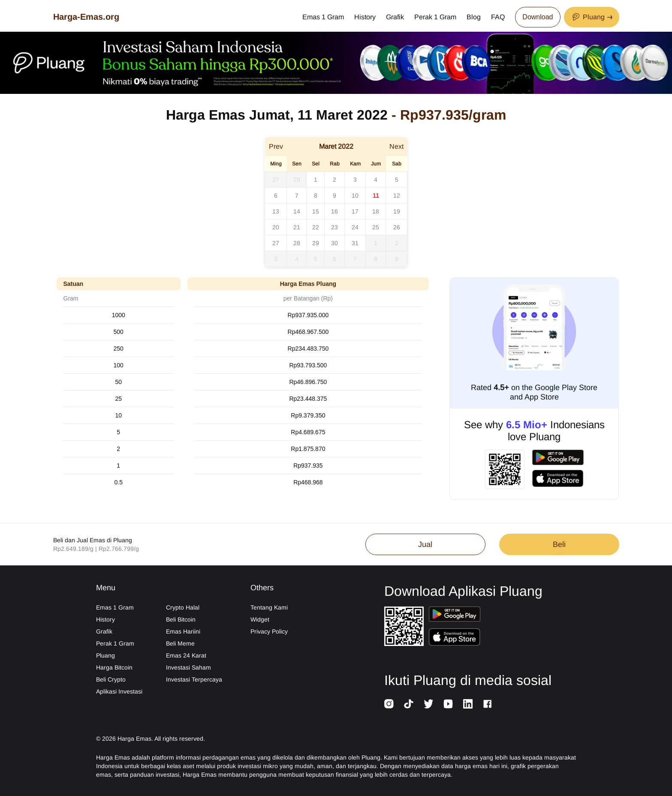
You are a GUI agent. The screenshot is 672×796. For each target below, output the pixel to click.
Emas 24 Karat (186, 655)
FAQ (498, 17)
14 (297, 211)
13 (276, 211)
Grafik (395, 17)
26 (397, 227)
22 (316, 227)
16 (334, 211)
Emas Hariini (183, 631)
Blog (474, 17)
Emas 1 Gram (323, 17)
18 (376, 211)
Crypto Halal (183, 607)
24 (355, 227)
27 (276, 180)
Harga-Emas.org (86, 17)
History (365, 17)
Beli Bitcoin (181, 619)
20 (276, 227)
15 (316, 211)
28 (297, 180)
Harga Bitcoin (114, 667)
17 (355, 211)
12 (397, 195)
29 (316, 243)
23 (334, 227)
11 (376, 195)
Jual (425, 544)
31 (355, 243)
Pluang (105, 655)
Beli (559, 544)
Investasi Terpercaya (194, 679)
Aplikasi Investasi (119, 691)
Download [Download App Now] (538, 17)
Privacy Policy (269, 631)
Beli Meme (180, 643)
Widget (260, 619)
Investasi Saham (188, 667)
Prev (276, 146)
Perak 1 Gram (435, 17)
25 (376, 227)
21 (297, 227)
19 (397, 211)
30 (334, 243)
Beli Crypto (111, 679)
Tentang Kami (269, 607)
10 (355, 195)
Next (396, 146)
